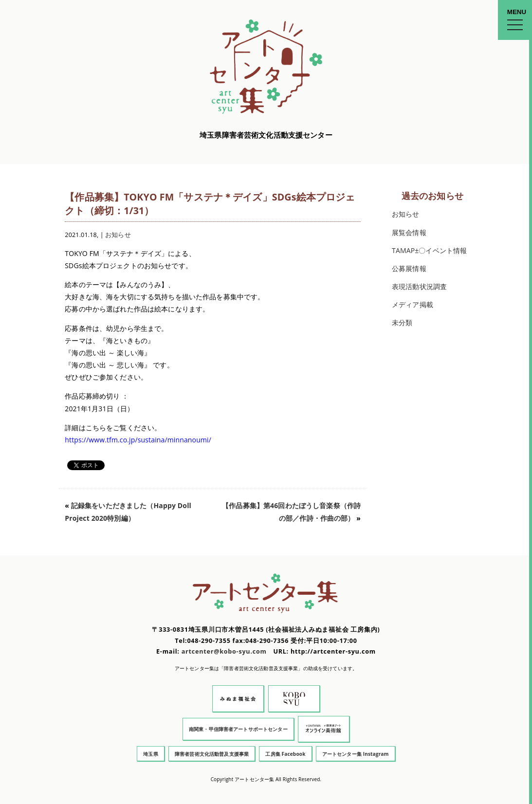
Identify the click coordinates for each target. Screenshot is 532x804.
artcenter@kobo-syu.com (224, 651)
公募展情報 (409, 268)
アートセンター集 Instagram (356, 754)
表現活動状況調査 (419, 286)
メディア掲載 (413, 304)
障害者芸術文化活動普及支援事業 (212, 754)
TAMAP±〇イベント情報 (429, 250)
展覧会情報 (409, 232)
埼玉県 (150, 754)
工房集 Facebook (285, 754)
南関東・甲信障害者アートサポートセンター (238, 729)
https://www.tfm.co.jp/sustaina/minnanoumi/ (138, 440)
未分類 (402, 322)
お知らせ (118, 235)
